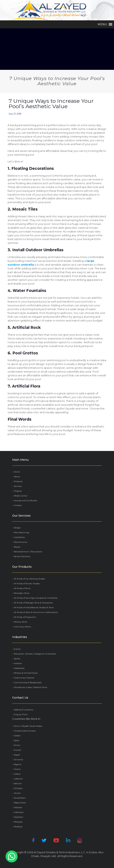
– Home (16, 472)
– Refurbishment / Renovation (27, 552)
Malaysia (18, 822)
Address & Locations (24, 710)
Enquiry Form (21, 714)
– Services (17, 486)
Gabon (17, 774)
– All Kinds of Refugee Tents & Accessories (33, 603)
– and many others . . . (23, 627)
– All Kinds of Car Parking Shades (29, 579)
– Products (17, 481)
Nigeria (18, 764)
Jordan (17, 736)
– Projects (17, 491)
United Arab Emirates (25, 731)
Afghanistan (20, 803)
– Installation (19, 537)
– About (16, 477)
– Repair (16, 547)
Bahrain (18, 783)
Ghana (17, 769)
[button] (102, 24)
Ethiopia (18, 788)
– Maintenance (20, 542)
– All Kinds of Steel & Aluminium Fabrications (35, 612)
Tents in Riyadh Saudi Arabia (28, 726)
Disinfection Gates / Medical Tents (30, 687)
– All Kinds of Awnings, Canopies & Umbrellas (35, 598)
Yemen (17, 793)
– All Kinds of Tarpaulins (24, 617)
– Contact (17, 505)
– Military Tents (20, 622)
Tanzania (18, 760)
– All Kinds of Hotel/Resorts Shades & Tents (33, 608)
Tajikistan (19, 817)
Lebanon (18, 779)
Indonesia (19, 812)
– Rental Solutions (21, 556)
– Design (17, 528)
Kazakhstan (20, 798)
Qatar (17, 740)
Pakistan (18, 807)
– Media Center (20, 496)
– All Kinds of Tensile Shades (26, 584)
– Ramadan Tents (21, 593)
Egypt (17, 755)
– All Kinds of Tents (21, 588)
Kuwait (17, 750)
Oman (17, 745)
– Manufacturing (21, 532)
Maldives (18, 827)
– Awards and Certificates (25, 501)
